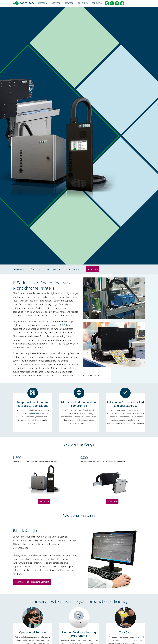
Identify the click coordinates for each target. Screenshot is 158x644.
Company (83, 3)
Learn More (44, 501)
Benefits (30, 269)
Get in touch (93, 269)
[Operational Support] (33, 632)
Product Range (43, 269)
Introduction (18, 269)
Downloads (78, 269)
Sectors (42, 3)
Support (39, 640)
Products (56, 3)
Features (56, 269)
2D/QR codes (67, 325)
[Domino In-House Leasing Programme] (79, 634)
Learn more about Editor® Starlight (33, 582)
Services (70, 3)
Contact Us (97, 3)
